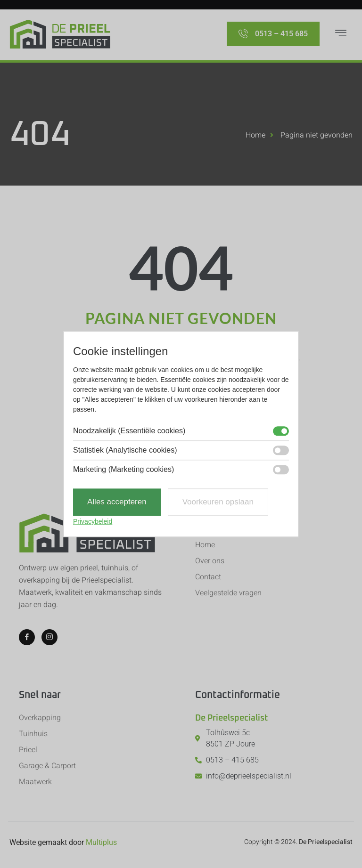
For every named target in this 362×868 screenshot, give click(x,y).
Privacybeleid (93, 521)
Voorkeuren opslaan (218, 502)
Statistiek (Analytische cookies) (125, 451)
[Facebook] (27, 637)
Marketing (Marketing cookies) (123, 470)
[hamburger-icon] (341, 34)
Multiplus (101, 842)
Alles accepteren (117, 502)
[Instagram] (49, 637)
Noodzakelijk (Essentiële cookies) (129, 431)
